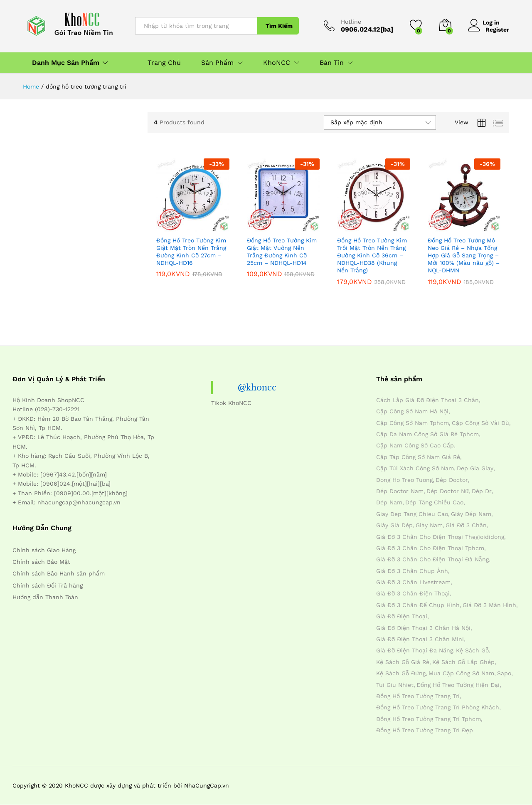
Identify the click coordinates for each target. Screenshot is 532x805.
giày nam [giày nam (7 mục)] (429, 525)
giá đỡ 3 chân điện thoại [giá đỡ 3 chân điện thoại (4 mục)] (413, 593)
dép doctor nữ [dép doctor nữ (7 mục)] (448, 491)
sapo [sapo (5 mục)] (504, 673)
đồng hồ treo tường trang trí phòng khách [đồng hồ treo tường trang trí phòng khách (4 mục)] (438, 707)
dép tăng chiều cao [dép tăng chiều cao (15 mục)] (434, 502)
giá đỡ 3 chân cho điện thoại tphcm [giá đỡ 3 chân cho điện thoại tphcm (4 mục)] (430, 548)
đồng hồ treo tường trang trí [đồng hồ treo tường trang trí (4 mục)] (418, 696)
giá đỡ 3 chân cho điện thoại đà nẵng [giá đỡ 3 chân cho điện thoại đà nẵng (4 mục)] (432, 559)
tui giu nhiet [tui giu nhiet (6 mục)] (395, 685)
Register (497, 29)
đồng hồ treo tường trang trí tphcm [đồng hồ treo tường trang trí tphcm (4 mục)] (429, 719)
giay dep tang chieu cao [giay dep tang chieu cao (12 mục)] (412, 514)
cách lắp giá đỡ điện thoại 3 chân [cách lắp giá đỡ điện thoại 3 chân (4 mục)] (427, 400)
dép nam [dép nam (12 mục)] (389, 502)
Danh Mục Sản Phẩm (66, 63)
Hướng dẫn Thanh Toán (45, 597)
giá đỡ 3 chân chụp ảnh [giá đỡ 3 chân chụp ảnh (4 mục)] (412, 571)
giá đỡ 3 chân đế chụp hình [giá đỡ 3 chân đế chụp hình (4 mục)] (418, 605)
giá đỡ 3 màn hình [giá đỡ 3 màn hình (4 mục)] (489, 605)
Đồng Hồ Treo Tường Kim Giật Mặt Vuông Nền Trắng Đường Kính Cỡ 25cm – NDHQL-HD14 (282, 252)
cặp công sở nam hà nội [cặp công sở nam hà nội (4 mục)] (412, 411)
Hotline (351, 22)
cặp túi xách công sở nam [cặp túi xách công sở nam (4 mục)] (415, 468)
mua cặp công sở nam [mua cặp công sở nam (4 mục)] (461, 673)
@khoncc (257, 388)
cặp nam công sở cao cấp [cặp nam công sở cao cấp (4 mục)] (415, 445)
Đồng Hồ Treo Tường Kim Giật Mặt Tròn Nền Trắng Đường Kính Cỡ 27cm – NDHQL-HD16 (191, 252)
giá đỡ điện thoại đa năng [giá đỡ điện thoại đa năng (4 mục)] (415, 650)
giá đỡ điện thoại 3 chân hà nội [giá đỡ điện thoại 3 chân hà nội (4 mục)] (423, 628)
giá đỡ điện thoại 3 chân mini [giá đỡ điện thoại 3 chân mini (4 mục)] (420, 639)
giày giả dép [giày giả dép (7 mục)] (394, 525)
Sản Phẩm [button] (217, 63)
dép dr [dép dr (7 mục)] (482, 491)
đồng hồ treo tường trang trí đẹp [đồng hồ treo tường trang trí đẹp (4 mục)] (425, 730)
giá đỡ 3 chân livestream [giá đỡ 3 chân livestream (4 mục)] (413, 582)
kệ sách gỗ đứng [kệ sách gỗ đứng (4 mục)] (401, 673)
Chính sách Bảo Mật (41, 562)
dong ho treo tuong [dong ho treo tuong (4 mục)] (404, 480)
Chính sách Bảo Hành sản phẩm (59, 573)
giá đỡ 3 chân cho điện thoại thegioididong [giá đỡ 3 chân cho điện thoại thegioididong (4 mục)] (440, 537)
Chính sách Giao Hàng (44, 550)
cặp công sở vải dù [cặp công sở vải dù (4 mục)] (480, 423)
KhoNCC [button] (277, 63)
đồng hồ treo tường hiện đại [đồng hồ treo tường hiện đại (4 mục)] (458, 685)
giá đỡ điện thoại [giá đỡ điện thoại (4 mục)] (402, 616)
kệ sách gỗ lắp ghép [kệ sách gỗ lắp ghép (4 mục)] (463, 662)
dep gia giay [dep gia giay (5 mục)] (475, 468)
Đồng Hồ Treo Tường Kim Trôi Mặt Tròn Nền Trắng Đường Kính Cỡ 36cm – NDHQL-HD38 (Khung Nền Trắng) (372, 256)
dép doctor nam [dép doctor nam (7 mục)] (400, 491)
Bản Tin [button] (332, 63)
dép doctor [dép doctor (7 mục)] (452, 480)
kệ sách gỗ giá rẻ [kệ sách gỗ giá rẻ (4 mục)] (403, 662)
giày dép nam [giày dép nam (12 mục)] (471, 514)
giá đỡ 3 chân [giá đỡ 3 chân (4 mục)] (466, 525)
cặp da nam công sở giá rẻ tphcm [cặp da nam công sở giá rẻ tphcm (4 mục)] (427, 434)
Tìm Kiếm (279, 26)
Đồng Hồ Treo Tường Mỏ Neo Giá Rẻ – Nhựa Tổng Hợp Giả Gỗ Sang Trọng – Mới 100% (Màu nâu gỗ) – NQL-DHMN (464, 256)
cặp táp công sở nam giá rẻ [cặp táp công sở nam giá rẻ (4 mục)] (418, 457)
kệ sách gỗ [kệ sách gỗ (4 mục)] (472, 650)
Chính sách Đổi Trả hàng (48, 585)
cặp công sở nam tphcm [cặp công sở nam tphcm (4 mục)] (413, 423)
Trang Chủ (164, 63)
